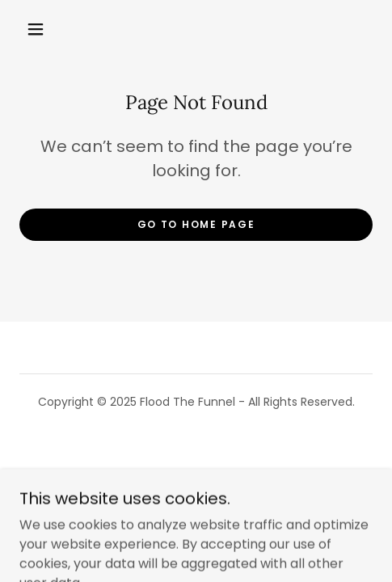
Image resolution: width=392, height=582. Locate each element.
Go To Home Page (196, 224)
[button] (37, 29)
